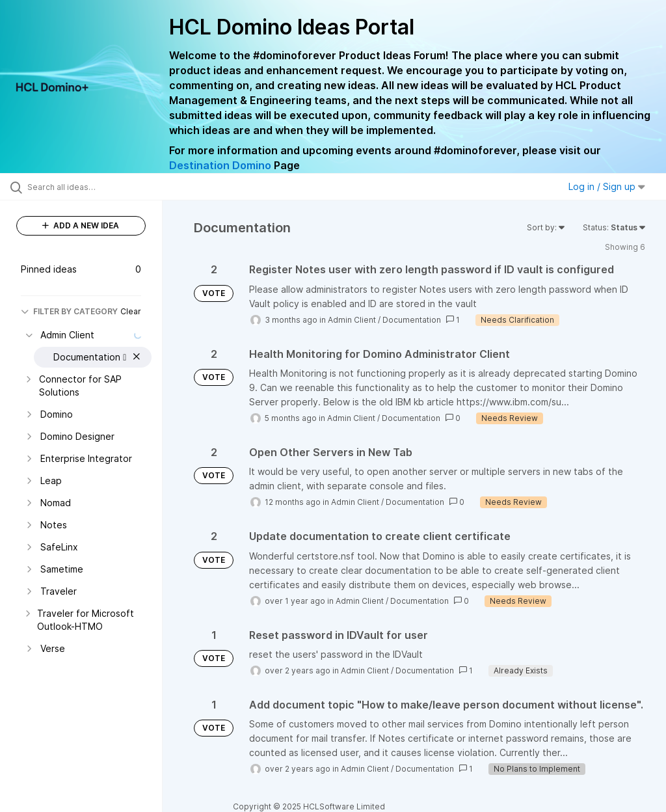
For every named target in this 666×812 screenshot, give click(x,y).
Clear (131, 311)
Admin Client (352, 320)
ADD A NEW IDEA (81, 225)
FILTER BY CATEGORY (69, 311)
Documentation (412, 320)
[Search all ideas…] (88, 187)
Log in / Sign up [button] (607, 186)
